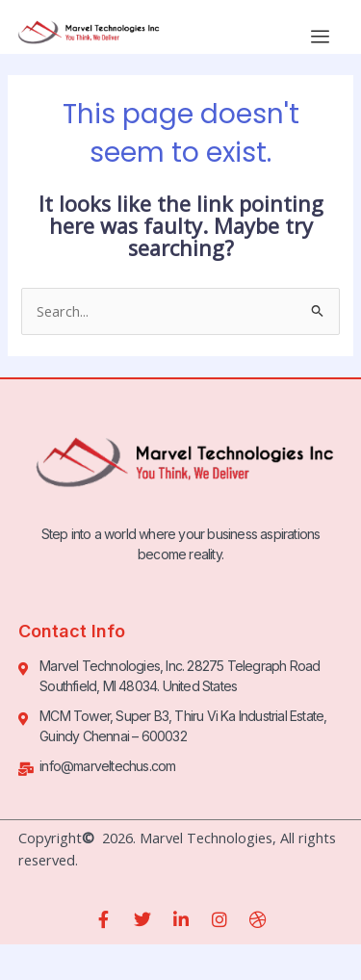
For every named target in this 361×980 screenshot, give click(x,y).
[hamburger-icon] (320, 37)
